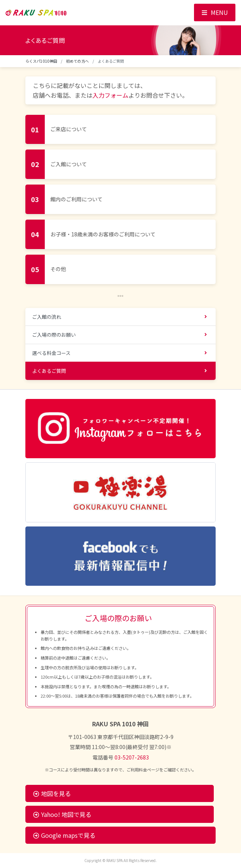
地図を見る (52, 793)
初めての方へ (77, 61)
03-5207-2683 (132, 757)
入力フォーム (110, 95)
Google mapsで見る (64, 835)
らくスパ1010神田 (41, 61)
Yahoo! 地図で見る (62, 814)
